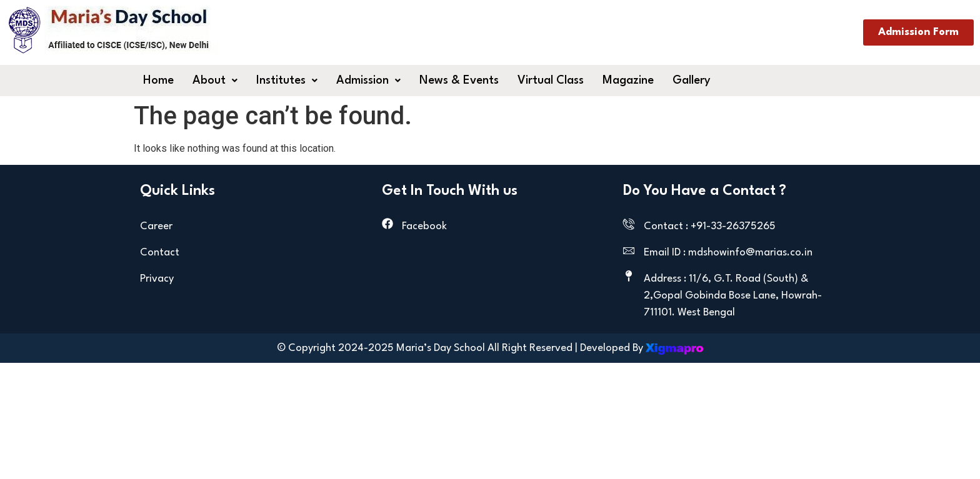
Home (158, 81)
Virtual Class (551, 81)
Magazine (628, 81)
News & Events (459, 81)
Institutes (287, 81)
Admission (368, 81)
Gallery (692, 81)
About (215, 81)
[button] (215, 81)
